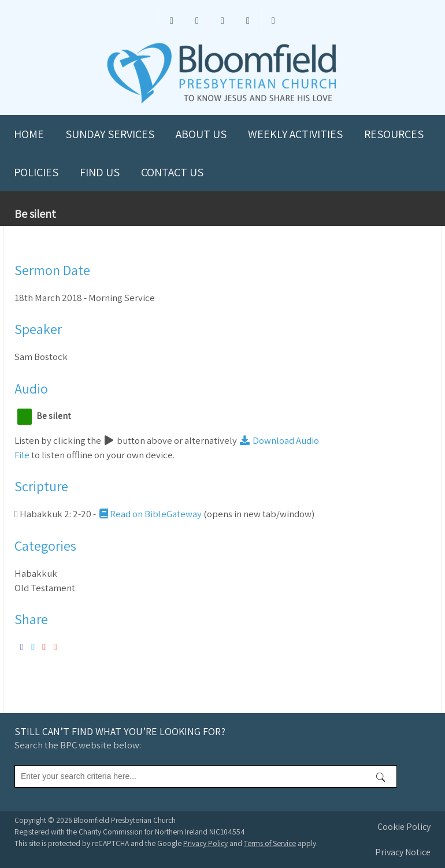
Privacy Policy (205, 843)
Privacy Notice (403, 852)
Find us (100, 172)
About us (201, 134)
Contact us (172, 172)
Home (29, 134)
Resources (394, 134)
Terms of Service (270, 843)
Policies (36, 172)
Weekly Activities (295, 134)
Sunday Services (110, 134)
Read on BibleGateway (150, 514)
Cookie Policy (404, 827)
